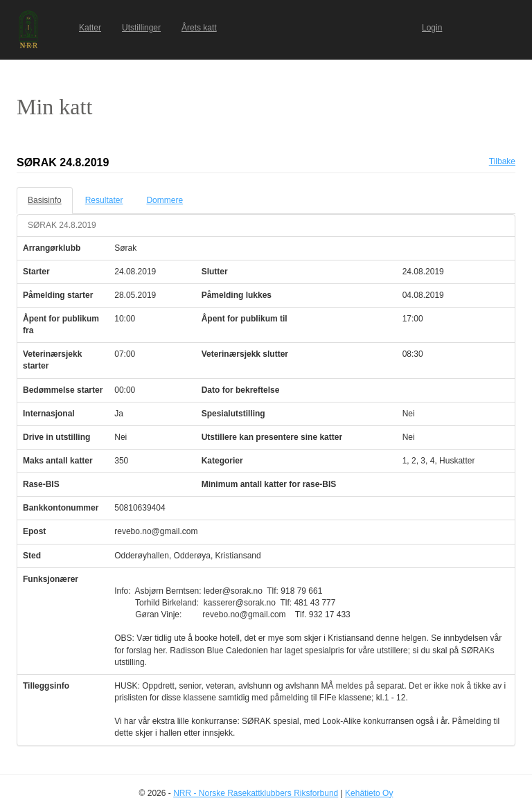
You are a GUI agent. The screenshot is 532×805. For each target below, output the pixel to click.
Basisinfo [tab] (45, 200)
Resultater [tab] (104, 200)
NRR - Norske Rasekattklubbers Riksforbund (256, 793)
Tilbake (502, 161)
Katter (90, 28)
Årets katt (199, 28)
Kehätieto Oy (369, 793)
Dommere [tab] (165, 200)
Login (432, 28)
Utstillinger (141, 28)
